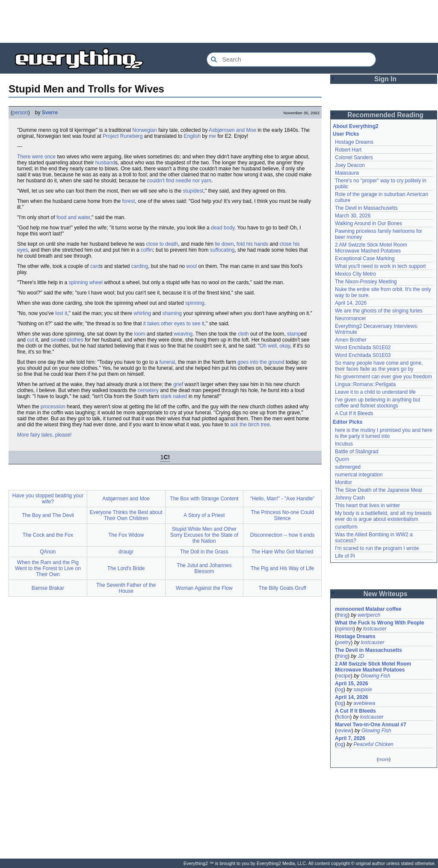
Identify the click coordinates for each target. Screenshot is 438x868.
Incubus (344, 444)
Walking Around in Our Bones (368, 223)
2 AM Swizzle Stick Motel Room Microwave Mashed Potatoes (371, 248)
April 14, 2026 (351, 303)
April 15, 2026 (351, 684)
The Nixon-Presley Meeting (366, 282)
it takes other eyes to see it (174, 324)
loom (140, 334)
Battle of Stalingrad (357, 452)
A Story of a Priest (204, 515)
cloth (243, 334)
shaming (172, 313)
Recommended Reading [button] (385, 115)
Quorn (342, 459)
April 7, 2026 (350, 738)
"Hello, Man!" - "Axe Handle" (282, 499)
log (340, 690)
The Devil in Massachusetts (366, 208)
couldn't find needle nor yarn (179, 181)
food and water (73, 217)
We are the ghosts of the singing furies (379, 311)
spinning (195, 303)
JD (361, 656)
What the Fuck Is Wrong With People (379, 623)
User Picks (346, 134)
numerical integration (359, 475)
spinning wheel (86, 282)
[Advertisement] (219, 21)
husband (105, 163)
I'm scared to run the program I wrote (377, 548)
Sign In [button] (385, 79)
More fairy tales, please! (44, 435)
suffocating (222, 250)
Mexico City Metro (355, 274)
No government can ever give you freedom (383, 377)
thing (342, 615)
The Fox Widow (126, 535)
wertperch (369, 615)
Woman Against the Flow (204, 588)
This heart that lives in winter (367, 505)
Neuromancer (351, 318)
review (344, 731)
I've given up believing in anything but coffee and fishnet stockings (377, 403)
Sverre (50, 113)
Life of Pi (345, 556)
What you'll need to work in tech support (380, 266)
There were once (36, 157)
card (95, 266)
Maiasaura (347, 173)
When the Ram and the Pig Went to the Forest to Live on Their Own (48, 568)
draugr (126, 552)
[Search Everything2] (291, 59)
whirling (142, 313)
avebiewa (364, 703)
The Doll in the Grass (204, 552)
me (212, 136)
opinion (345, 629)
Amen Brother (351, 340)
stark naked (174, 396)
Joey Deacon (350, 165)
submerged (348, 467)
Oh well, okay (275, 346)
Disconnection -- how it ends (283, 535)
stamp (294, 334)
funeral (167, 362)
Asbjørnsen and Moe (232, 130)
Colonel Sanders (354, 158)
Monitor (343, 482)
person (20, 113)
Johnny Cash (350, 498)
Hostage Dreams (354, 142)
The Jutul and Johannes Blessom (204, 568)
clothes (75, 340)
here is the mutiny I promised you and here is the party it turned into (383, 433)
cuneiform (346, 527)
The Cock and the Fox (48, 535)
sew (55, 340)
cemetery (148, 390)
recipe (344, 676)
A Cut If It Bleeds (354, 413)
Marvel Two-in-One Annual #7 (371, 725)
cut (30, 340)
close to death (162, 244)
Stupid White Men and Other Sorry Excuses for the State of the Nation (204, 535)
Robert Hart (348, 150)
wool (192, 266)
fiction (343, 717)
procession (53, 407)
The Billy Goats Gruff (283, 588)
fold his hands (252, 244)
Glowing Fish (375, 676)
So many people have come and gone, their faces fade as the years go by (379, 366)
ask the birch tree (250, 425)
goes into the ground (261, 362)
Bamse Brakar (48, 588)
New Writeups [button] (386, 594)
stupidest (193, 191)
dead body (223, 228)
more (383, 759)
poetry (344, 642)
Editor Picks (348, 422)
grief (178, 384)
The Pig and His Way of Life (282, 568)
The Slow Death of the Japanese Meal (378, 490)
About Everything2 (356, 126)
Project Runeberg (123, 136)
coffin (147, 250)
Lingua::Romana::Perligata (365, 384)
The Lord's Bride (126, 568)
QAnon (48, 552)
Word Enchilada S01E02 (363, 348)
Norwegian (144, 130)
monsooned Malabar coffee (368, 609)
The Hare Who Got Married (283, 552)
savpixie (363, 690)
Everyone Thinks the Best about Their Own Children (126, 515)
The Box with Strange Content (204, 499)
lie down (224, 244)
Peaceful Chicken (373, 744)
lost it (61, 313)
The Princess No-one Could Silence (282, 515)
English (192, 136)
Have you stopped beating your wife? (48, 499)
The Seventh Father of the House (126, 588)
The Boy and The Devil (48, 515)
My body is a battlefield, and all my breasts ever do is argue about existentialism (383, 516)
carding (140, 266)
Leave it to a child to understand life (375, 392)
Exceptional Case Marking (365, 259)
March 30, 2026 (353, 216)
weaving (183, 334)
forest (128, 201)
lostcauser (375, 629)
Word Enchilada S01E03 (363, 355)
